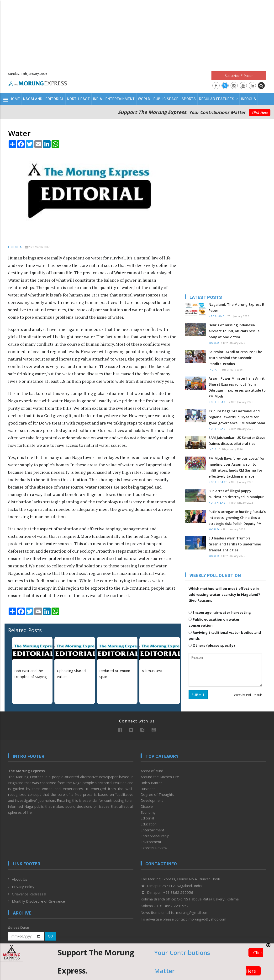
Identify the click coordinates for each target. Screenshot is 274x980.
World (144, 99)
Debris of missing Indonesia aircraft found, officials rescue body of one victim (234, 331)
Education (149, 824)
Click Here (260, 113)
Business (148, 789)
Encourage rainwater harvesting (220, 612)
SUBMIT (198, 695)
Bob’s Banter (151, 783)
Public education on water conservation (214, 622)
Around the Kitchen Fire (160, 777)
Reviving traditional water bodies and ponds (225, 635)
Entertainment (120, 99)
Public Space (166, 99)
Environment (151, 842)
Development (152, 800)
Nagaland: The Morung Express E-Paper (237, 307)
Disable (147, 806)
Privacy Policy (23, 887)
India (98, 99)
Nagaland (33, 99)
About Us (20, 879)
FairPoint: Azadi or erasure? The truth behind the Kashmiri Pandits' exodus (235, 358)
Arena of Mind (152, 771)
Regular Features (219, 99)
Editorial (55, 99)
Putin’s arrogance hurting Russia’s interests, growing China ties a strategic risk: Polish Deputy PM (237, 518)
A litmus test (152, 671)
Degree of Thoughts (157, 794)
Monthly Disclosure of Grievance (38, 901)
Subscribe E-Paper (239, 76)
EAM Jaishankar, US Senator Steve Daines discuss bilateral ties (237, 441)
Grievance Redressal (29, 894)
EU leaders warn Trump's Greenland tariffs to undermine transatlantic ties (235, 544)
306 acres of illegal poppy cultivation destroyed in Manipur (236, 494)
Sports (189, 99)
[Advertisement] (137, 33)
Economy (148, 812)
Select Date (19, 927)
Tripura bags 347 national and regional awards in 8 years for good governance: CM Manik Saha (237, 417)
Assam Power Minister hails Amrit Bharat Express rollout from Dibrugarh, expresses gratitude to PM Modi (237, 387)
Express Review (154, 848)
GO (50, 936)
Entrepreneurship (155, 836)
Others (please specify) (212, 645)
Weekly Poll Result (248, 695)
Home (15, 99)
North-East (79, 99)
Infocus (249, 99)
